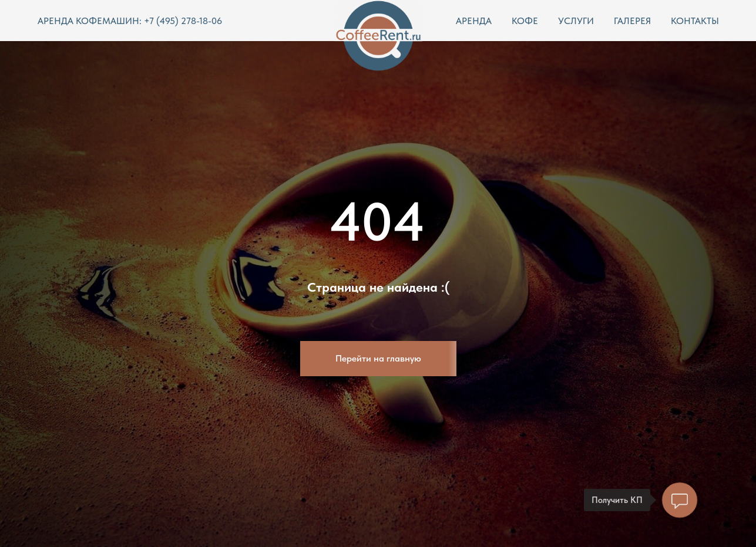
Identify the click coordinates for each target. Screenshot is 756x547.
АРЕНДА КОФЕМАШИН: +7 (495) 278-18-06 (130, 21)
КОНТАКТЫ (695, 21)
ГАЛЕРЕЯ (632, 21)
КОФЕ (525, 21)
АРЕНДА (474, 21)
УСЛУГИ (576, 21)
